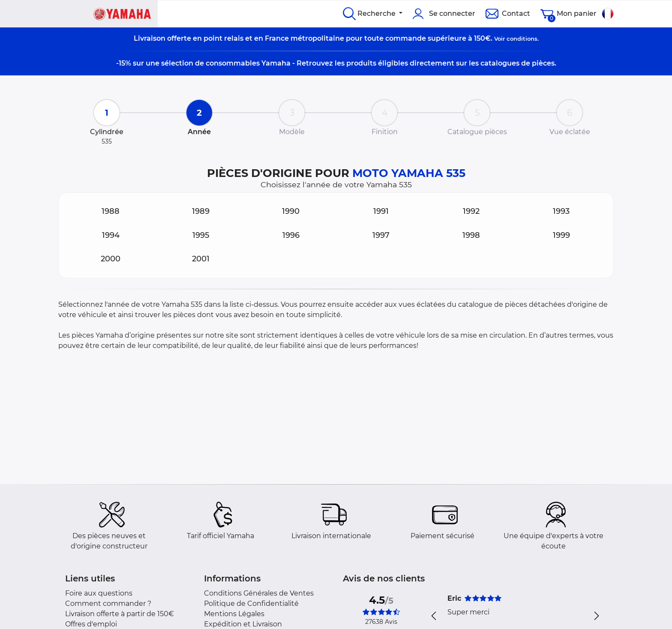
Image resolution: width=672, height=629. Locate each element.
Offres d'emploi (91, 624)
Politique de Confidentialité (251, 604)
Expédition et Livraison (243, 624)
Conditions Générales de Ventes (259, 593)
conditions (522, 39)
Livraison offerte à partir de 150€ (120, 614)
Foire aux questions (99, 593)
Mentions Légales (234, 614)
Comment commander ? (108, 604)
